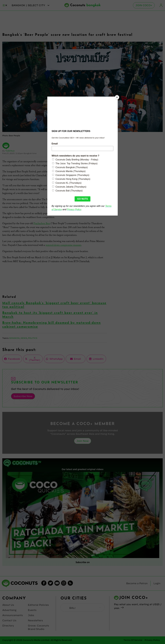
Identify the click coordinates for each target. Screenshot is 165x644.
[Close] (117, 97)
